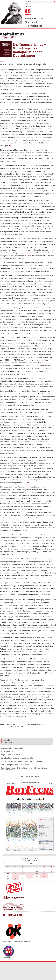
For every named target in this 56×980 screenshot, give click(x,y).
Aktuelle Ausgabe (30, 776)
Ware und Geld (7, 751)
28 (15, 879)
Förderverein (31, 22)
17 (37, 874)
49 (29, 256)
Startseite (29, 2)
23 (30, 876)
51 (46, 366)
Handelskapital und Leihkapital (15, 765)
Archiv (42, 18)
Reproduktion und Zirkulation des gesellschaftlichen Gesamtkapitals (24, 769)
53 (26, 579)
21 (15, 876)
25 (44, 876)
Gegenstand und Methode (12, 748)
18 (44, 874)
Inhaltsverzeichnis (35, 724)
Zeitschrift (30, 18)
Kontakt (29, 7)
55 (26, 717)
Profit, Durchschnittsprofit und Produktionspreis (22, 761)
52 (28, 483)
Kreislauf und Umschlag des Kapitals (17, 758)
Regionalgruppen (34, 26)
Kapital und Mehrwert (10, 755)
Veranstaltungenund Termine (30, 859)
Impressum (29, 3)
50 (48, 271)
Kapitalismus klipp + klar (8, 741)
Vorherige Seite (8, 724)
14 (15, 874)
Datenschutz (30, 5)
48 (10, 146)
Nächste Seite (17, 726)
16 (30, 874)
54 (27, 633)
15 (22, 874)
